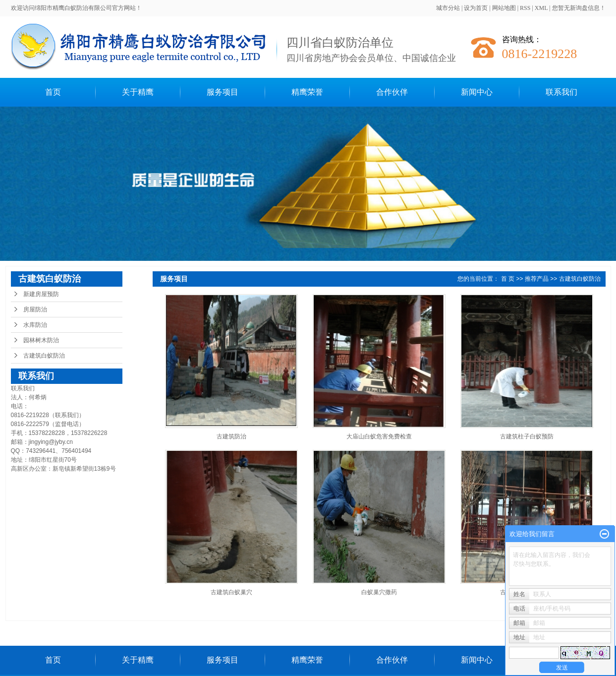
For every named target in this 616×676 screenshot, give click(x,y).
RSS (525, 8)
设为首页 (476, 8)
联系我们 (561, 92)
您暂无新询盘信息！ (579, 8)
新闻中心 (477, 92)
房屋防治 (35, 309)
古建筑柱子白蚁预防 (527, 436)
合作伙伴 (392, 92)
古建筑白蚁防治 (44, 356)
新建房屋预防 (41, 294)
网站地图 (504, 8)
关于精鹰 (138, 92)
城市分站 (448, 8)
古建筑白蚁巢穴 (231, 592)
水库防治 (35, 325)
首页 (53, 92)
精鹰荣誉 (307, 92)
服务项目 (223, 92)
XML (541, 8)
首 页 (508, 279)
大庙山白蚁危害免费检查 (379, 436)
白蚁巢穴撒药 (379, 592)
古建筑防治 (231, 436)
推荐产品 (537, 279)
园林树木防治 (41, 340)
